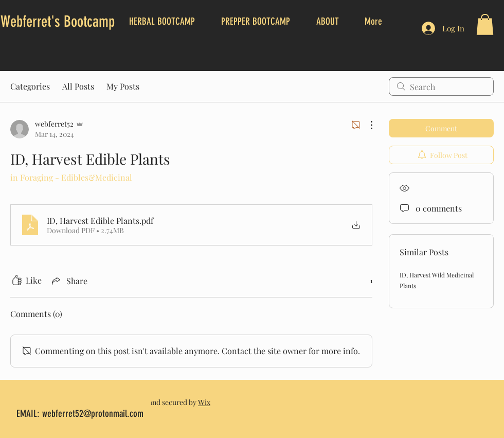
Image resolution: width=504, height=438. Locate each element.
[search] (441, 86)
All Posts (78, 86)
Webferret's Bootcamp (58, 22)
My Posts (123, 86)
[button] (485, 24)
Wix (204, 402)
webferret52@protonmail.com (93, 414)
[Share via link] (69, 281)
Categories (30, 86)
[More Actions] (366, 125)
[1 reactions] (366, 281)
